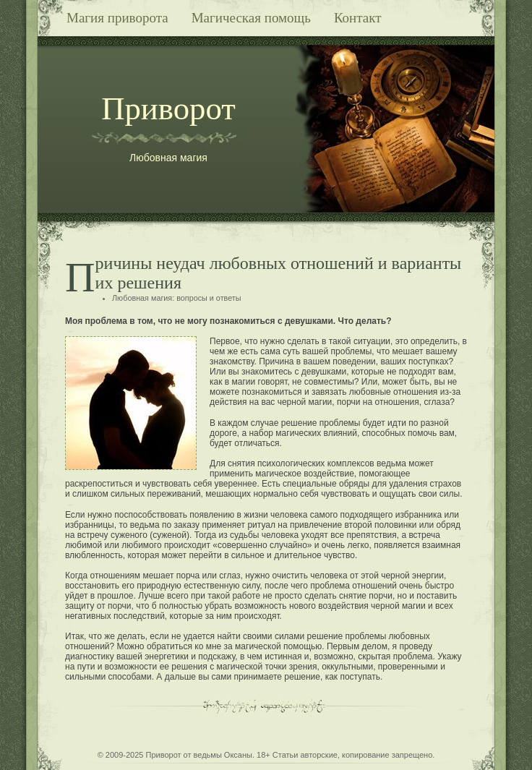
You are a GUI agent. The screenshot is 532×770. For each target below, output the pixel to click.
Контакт (358, 18)
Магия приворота (117, 18)
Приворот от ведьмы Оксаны (199, 755)
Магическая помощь (251, 18)
